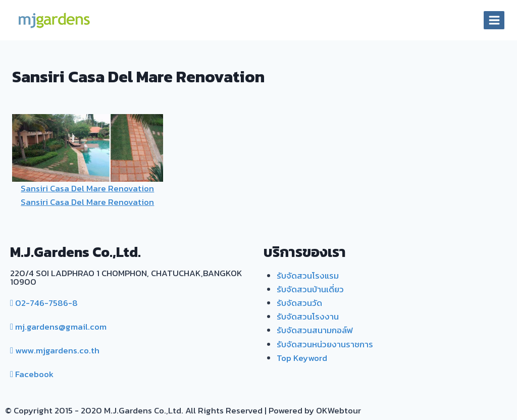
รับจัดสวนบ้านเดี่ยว (310, 289)
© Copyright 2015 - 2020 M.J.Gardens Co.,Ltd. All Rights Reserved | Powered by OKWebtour (183, 410)
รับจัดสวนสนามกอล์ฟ (315, 330)
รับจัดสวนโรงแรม (308, 276)
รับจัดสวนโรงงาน (308, 317)
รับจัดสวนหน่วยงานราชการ (325, 344)
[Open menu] (494, 20)
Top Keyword (302, 358)
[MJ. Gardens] (54, 20)
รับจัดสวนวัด (299, 303)
